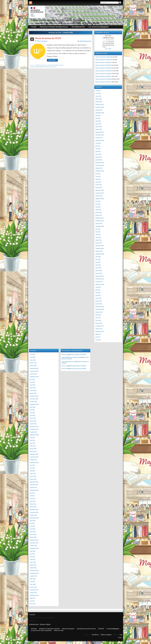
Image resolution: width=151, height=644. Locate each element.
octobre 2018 (99, 312)
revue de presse (53, 67)
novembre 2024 (100, 135)
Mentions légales (45, 624)
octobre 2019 (99, 282)
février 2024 (99, 157)
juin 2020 (98, 260)
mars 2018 (98, 320)
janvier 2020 (99, 273)
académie (38, 65)
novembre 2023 (100, 165)
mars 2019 (98, 298)
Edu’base (34, 629)
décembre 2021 (100, 218)
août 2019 (98, 287)
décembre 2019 (100, 276)
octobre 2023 (99, 168)
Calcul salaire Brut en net (68, 362)
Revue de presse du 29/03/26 (103, 68)
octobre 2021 (99, 224)
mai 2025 (98, 118)
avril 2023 (98, 179)
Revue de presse (42, 41)
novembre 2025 (100, 107)
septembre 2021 (100, 226)
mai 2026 (98, 91)
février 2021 (99, 240)
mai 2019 (98, 293)
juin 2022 (98, 201)
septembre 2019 (100, 284)
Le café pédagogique (113, 629)
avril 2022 (98, 207)
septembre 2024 (100, 141)
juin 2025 (98, 116)
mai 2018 (98, 318)
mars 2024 (98, 154)
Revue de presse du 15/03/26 (103, 74)
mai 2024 (98, 149)
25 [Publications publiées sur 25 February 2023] (111, 45)
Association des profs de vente (86, 629)
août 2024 (98, 143)
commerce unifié (34, 67)
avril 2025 (98, 121)
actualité (42, 65)
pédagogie (40, 67)
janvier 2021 (99, 243)
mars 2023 (98, 182)
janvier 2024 (99, 160)
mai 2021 (98, 232)
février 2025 (99, 127)
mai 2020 (98, 262)
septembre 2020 (100, 254)
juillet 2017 (98, 334)
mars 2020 (98, 268)
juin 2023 (98, 174)
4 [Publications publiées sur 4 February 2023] (111, 40)
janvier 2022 (99, 215)
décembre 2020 (100, 246)
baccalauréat (51, 65)
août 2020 (98, 257)
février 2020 (99, 271)
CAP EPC (56, 65)
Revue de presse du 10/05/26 (103, 60)
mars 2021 (98, 237)
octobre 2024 (99, 138)
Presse (44, 67)
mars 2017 (98, 340)
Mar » (110, 49)
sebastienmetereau (85, 41)
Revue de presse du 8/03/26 (103, 76)
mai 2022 (98, 204)
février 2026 (99, 99)
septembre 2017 (100, 332)
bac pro (46, 65)
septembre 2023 (100, 171)
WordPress (95, 635)
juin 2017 (98, 337)
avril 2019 (98, 296)
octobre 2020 (99, 251)
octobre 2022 (99, 196)
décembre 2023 (100, 163)
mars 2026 (98, 96)
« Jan (106, 49)
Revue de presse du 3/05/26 (103, 62)
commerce (61, 65)
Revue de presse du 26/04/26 (103, 65)
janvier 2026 (99, 102)
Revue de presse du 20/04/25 (78, 355)
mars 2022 (98, 210)
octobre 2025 (99, 110)
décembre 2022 (100, 190)
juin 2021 (98, 229)
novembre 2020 (100, 248)
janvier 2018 (99, 323)
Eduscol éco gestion (68, 629)
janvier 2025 (99, 129)
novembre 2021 (100, 221)
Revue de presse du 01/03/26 (103, 79)
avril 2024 (98, 152)
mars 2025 (98, 124)
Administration (34, 624)
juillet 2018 (98, 315)
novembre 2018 (100, 309)
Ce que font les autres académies (41, 630)
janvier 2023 (99, 188)
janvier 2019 (99, 304)
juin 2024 (98, 146)
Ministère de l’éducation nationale (49, 629)
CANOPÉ (101, 629)
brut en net (64, 355)
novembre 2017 (100, 326)
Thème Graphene (106, 635)
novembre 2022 (100, 193)
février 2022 (99, 212)
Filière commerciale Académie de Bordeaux (58, 20)
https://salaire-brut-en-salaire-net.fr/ (71, 357)
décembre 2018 (100, 307)
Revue (48, 67)
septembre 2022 (100, 199)
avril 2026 (98, 93)
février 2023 (99, 185)
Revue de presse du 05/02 (48, 38)
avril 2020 (98, 265)
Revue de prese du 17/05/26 (103, 57)
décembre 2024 (100, 132)
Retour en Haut (59, 630)
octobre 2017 (99, 329)
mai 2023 (98, 176)
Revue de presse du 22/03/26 (103, 71)
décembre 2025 (100, 105)
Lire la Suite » (52, 60)
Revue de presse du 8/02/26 (103, 82)
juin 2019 (98, 290)
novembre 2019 (100, 279)
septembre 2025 (100, 113)
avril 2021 (98, 235)
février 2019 (99, 301)
